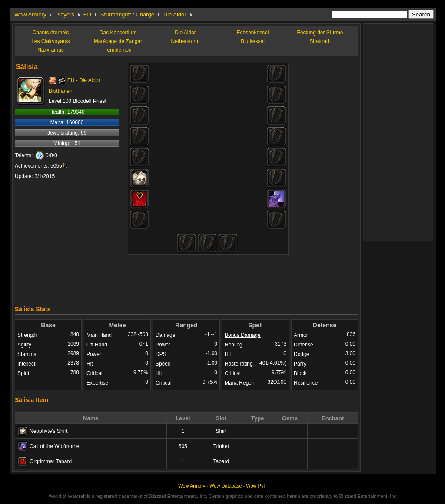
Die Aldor (175, 15)
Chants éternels (50, 33)
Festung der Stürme (320, 33)
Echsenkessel (252, 33)
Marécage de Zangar (118, 41)
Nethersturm (185, 41)
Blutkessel (253, 41)
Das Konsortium (118, 33)
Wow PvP (256, 486)
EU (87, 15)
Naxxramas (51, 50)
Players (65, 15)
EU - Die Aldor (84, 80)
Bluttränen (61, 91)
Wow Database (226, 486)
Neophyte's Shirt (49, 431)
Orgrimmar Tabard (51, 461)
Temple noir (118, 50)
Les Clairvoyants (51, 41)
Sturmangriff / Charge (127, 15)
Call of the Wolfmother (55, 446)
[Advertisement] (186, 278)
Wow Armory (30, 15)
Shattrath (320, 41)
